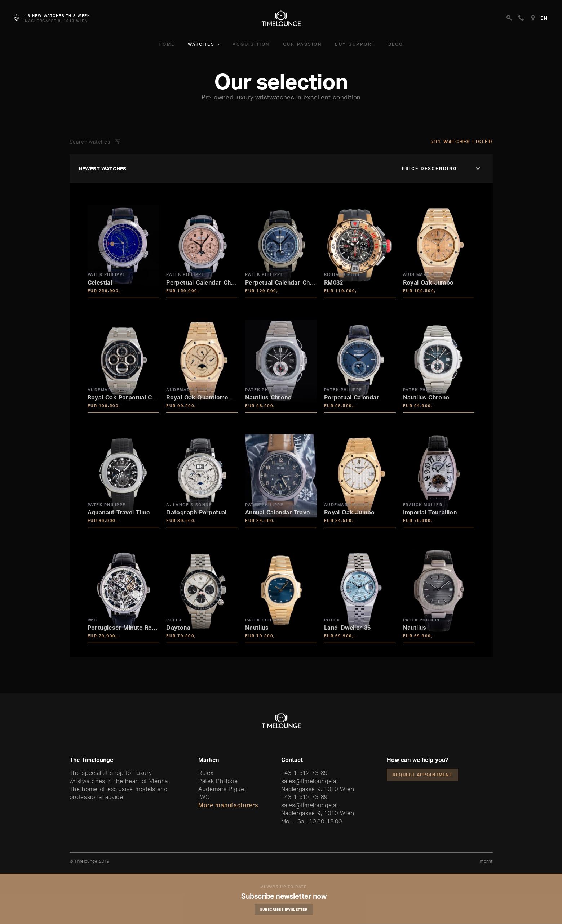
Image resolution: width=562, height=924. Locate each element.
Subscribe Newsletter (287, 909)
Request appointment (422, 775)
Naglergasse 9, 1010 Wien (318, 789)
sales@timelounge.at (310, 781)
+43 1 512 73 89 (305, 773)
